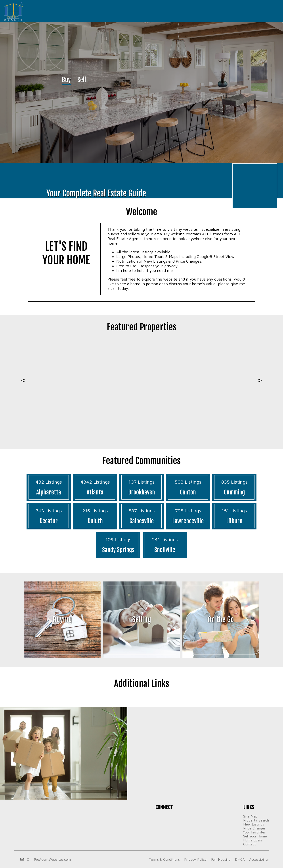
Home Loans (253, 840)
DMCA (240, 859)
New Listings (254, 824)
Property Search (256, 820)
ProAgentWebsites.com (52, 859)
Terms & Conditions (164, 859)
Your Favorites (254, 832)
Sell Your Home (255, 836)
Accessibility (259, 859)
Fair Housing (221, 859)
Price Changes (254, 828)
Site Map (250, 816)
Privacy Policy (195, 859)
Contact (250, 844)
